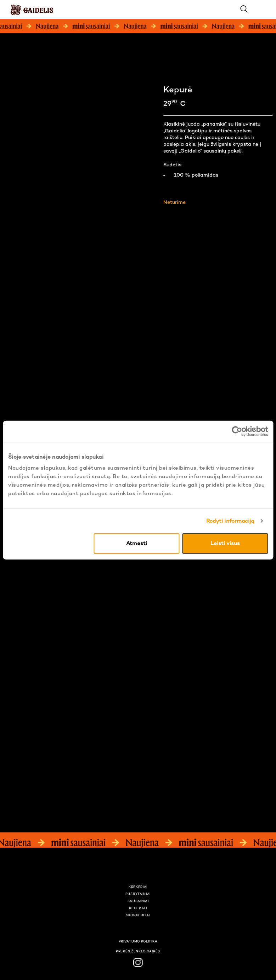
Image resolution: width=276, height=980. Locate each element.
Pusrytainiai (138, 894)
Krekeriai (138, 887)
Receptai (138, 909)
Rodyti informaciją (230, 521)
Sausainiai (138, 901)
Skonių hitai (138, 916)
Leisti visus (225, 544)
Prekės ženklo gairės (138, 952)
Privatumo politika (138, 942)
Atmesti (137, 544)
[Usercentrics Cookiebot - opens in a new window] (237, 431)
